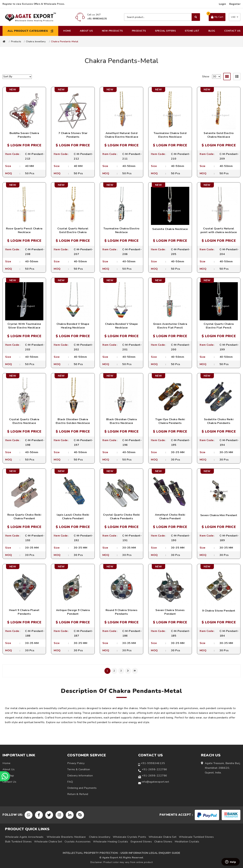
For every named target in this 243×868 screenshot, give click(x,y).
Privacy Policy (76, 763)
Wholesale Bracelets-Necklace (66, 837)
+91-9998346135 (153, 763)
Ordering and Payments (82, 788)
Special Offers (165, 31)
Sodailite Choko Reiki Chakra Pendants (219, 421)
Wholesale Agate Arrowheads (24, 837)
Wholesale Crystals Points (130, 837)
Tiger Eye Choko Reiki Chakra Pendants (170, 421)
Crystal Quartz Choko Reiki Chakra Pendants (121, 517)
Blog (212, 31)
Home (67, 31)
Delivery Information (80, 776)
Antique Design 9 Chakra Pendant (73, 612)
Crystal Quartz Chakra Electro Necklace (24, 421)
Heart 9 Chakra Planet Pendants (24, 612)
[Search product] (162, 17)
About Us (86, 31)
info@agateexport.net (155, 782)
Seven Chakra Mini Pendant (219, 515)
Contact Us (232, 31)
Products (139, 31)
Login (222, 4)
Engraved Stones (141, 842)
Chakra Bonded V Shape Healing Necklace (73, 326)
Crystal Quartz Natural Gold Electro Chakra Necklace (73, 232)
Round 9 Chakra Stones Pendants (122, 612)
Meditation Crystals (187, 842)
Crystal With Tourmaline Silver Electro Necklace (24, 326)
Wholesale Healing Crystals (111, 842)
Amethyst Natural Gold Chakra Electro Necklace (122, 135)
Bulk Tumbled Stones (18, 842)
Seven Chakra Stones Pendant (170, 612)
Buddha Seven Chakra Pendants (24, 135)
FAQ (70, 782)
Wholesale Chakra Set (163, 837)
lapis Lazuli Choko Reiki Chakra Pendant (73, 517)
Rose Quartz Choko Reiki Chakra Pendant (24, 517)
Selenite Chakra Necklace (170, 229)
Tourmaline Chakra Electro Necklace (121, 230)
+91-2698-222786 (154, 769)
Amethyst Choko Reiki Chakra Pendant (170, 517)
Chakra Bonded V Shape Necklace (121, 326)
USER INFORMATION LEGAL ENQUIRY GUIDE (150, 853)
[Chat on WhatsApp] (5, 776)
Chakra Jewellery (36, 42)
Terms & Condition (79, 769)
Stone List (192, 31)
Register (235, 4)
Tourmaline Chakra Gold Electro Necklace (170, 135)
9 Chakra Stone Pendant (219, 611)
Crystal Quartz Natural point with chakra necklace (219, 230)
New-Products (112, 31)
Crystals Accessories (78, 842)
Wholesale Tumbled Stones (196, 837)
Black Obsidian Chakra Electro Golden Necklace (73, 421)
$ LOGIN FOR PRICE (24, 145)
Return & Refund (78, 794)
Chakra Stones (163, 842)
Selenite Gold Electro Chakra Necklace (219, 135)
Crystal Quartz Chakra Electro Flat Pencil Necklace (219, 328)
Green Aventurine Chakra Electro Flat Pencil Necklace (170, 328)
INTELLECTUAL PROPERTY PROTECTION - (91, 853)
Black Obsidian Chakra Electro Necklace (122, 421)
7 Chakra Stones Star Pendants (73, 135)
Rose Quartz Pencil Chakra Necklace (24, 230)
